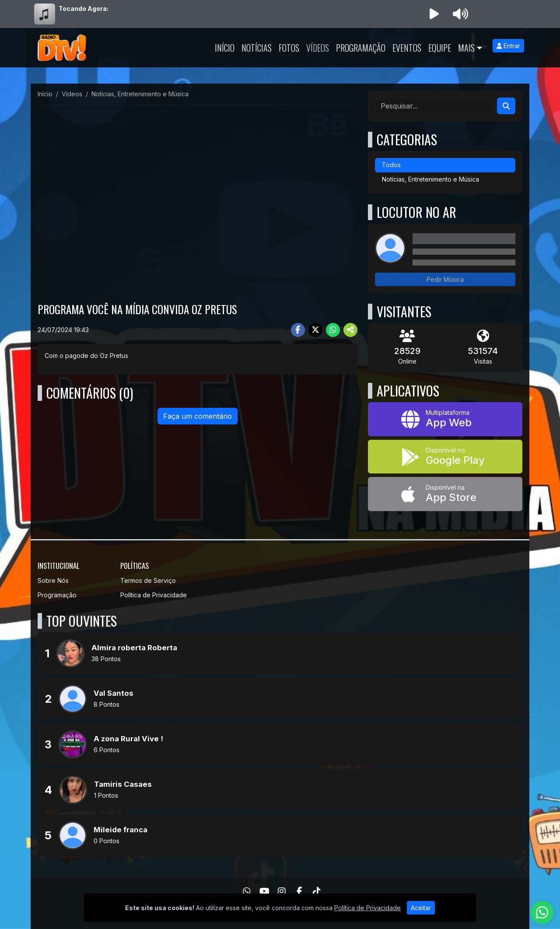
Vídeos (318, 48)
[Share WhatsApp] (333, 330)
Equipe (440, 48)
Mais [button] (466, 48)
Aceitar (421, 908)
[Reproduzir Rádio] (434, 14)
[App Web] (445, 419)
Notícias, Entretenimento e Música (430, 179)
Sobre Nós (53, 580)
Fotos (289, 48)
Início (225, 48)
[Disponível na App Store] (445, 494)
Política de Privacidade (154, 595)
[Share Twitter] (315, 330)
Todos (391, 165)
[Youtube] (264, 891)
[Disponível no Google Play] (445, 457)
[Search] (506, 106)
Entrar (508, 46)
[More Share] (350, 330)
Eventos (407, 48)
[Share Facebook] (298, 330)
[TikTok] (317, 891)
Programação (361, 48)
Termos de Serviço (148, 580)
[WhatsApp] (247, 891)
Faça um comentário (198, 416)
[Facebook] (299, 891)
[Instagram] (282, 891)
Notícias (257, 48)
